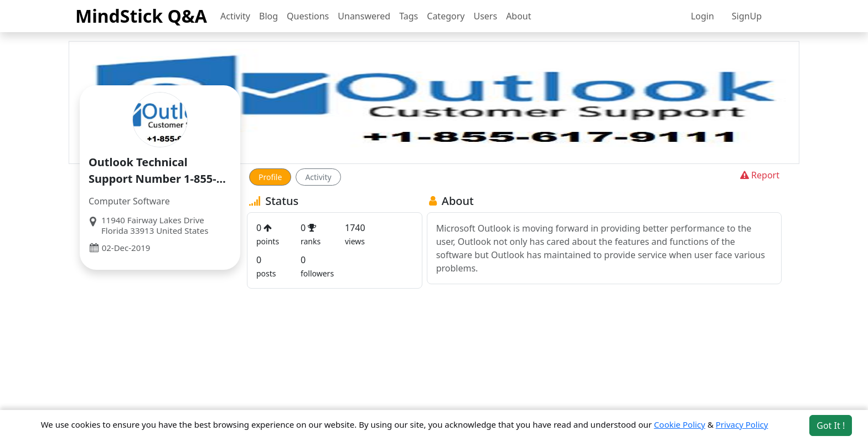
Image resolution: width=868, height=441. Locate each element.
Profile (270, 177)
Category (446, 16)
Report (759, 175)
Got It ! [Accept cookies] (831, 425)
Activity (235, 16)
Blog (268, 16)
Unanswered (364, 16)
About (518, 16)
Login (702, 16)
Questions (308, 16)
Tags (409, 16)
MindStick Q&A (141, 16)
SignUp (747, 16)
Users (485, 16)
